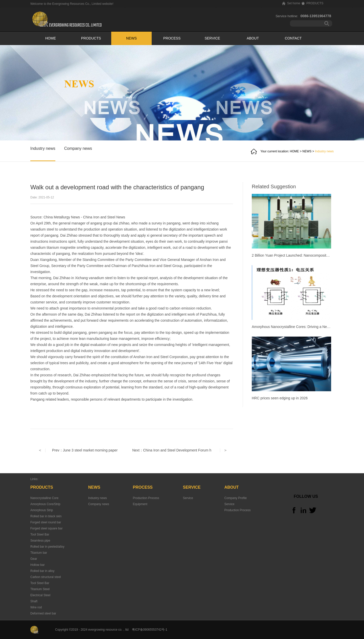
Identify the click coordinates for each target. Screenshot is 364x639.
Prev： (85, 450)
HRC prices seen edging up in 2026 (280, 398)
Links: (34, 479)
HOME (51, 38)
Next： (172, 450)
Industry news (324, 151)
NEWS (307, 151)
